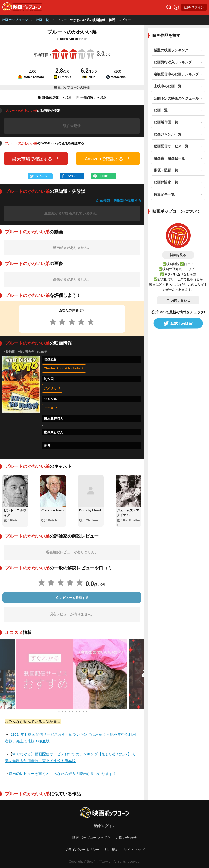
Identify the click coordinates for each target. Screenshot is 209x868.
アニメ (51, 408)
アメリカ (52, 388)
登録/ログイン (194, 7)
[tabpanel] (72, 674)
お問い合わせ (178, 300)
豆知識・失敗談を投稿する (118, 200)
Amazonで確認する (108, 158)
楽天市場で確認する (36, 158)
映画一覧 (42, 20)
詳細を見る (178, 255)
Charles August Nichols (64, 368)
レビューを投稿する (72, 598)
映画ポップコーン (15, 20)
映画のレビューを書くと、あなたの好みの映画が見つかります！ (63, 774)
